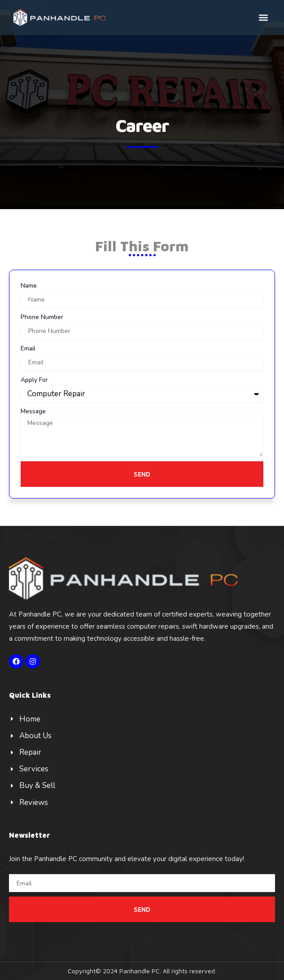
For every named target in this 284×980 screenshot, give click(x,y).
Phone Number (42, 317)
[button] (263, 17)
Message (33, 411)
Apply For (34, 380)
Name (29, 286)
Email (28, 348)
